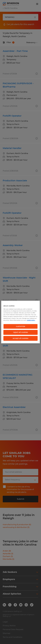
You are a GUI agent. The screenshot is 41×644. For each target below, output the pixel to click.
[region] (20, 322)
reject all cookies (20, 332)
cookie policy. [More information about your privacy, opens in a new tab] (31, 320)
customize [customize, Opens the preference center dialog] (21, 326)
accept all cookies (20, 338)
